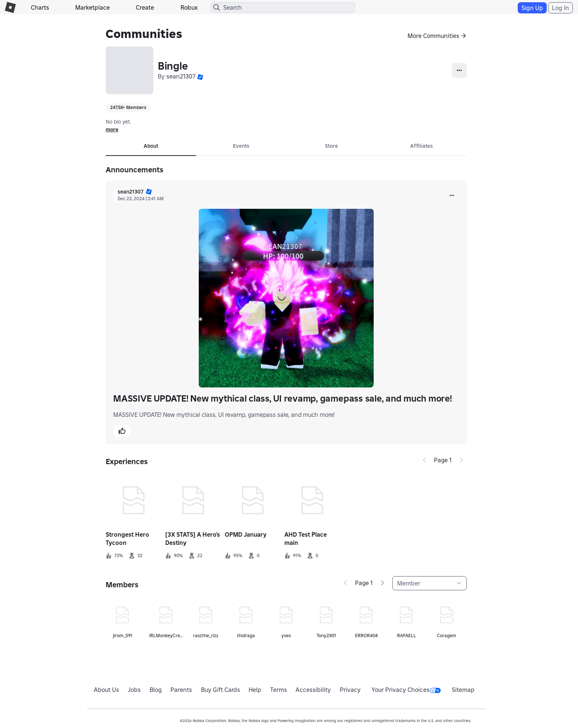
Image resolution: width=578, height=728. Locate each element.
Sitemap (463, 690)
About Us (106, 690)
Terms (279, 690)
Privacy (350, 690)
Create (145, 7)
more (112, 130)
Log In (561, 8)
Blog (156, 690)
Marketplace (92, 7)
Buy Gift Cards (221, 690)
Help (255, 690)
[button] (200, 76)
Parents (181, 690)
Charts (40, 7)
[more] (452, 195)
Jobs (134, 690)
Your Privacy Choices (406, 690)
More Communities (433, 36)
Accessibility (313, 690)
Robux (189, 7)
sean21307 (181, 76)
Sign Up (532, 8)
